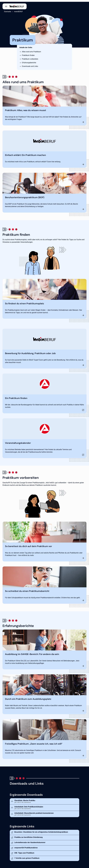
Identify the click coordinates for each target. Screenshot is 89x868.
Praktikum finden (28, 54)
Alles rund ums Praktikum (31, 50)
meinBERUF (17, 10)
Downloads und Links (30, 64)
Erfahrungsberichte (29, 61)
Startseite (6, 10)
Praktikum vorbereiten (30, 57)
